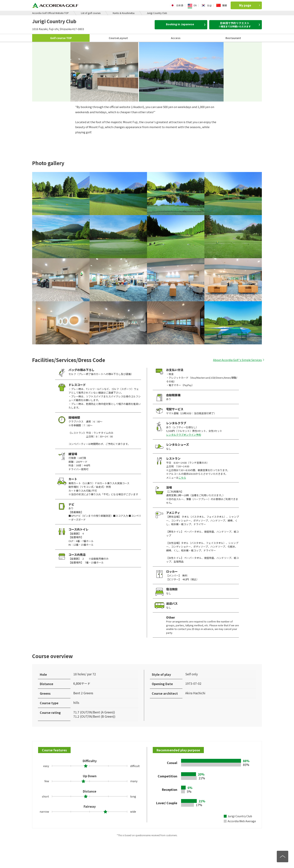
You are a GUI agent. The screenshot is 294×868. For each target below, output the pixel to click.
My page (250, 5)
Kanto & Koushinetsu (124, 13)
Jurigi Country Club (157, 13)
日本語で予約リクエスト (236, 25)
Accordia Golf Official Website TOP (50, 13)
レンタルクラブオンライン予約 (184, 435)
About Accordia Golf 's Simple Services (237, 360)
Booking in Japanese (186, 24)
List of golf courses (91, 13)
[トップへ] (283, 857)
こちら (182, 478)
